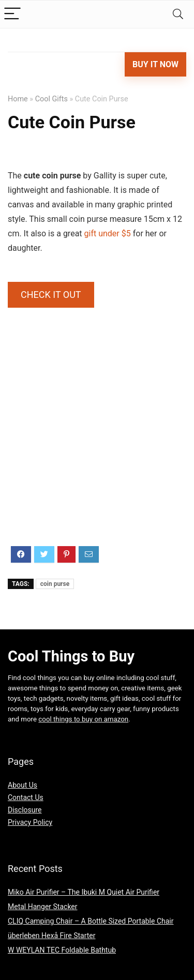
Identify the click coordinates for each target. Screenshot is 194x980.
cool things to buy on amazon (83, 719)
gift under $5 (108, 233)
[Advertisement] (97, 441)
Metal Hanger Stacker (43, 907)
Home (18, 99)
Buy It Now (155, 64)
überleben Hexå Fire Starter (52, 936)
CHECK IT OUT (51, 295)
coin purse (55, 584)
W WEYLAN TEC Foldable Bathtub (62, 950)
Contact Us (26, 797)
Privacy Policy (30, 822)
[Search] (178, 14)
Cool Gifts (51, 99)
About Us (23, 785)
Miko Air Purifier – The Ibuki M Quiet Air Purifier (84, 892)
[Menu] (12, 14)
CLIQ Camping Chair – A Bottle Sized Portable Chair (91, 921)
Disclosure (25, 810)
